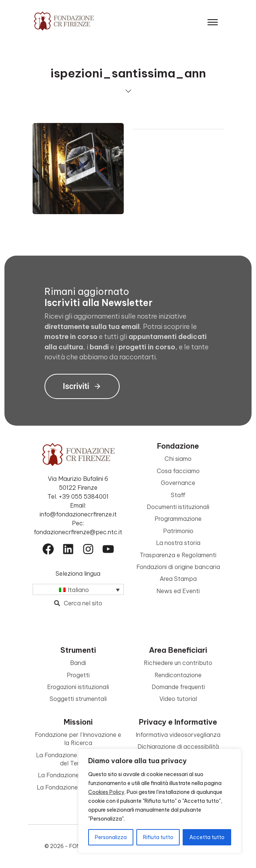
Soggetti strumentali (78, 699)
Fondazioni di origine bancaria (178, 567)
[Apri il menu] (213, 21)
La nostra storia (178, 543)
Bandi (78, 663)
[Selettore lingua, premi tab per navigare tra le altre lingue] (78, 589)
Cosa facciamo (178, 471)
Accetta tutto (207, 837)
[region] (160, 801)
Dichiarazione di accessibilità (178, 746)
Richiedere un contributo (178, 663)
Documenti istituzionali (178, 507)
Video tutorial (178, 699)
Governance (178, 483)
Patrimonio (178, 531)
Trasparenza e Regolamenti (178, 555)
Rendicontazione (178, 675)
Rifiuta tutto (158, 837)
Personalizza (111, 837)
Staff (178, 495)
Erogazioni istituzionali (78, 687)
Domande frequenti (178, 687)
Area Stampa (178, 579)
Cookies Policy (106, 792)
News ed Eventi (178, 591)
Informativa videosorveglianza (178, 735)
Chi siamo (178, 459)
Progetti (78, 675)
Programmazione (178, 519)
